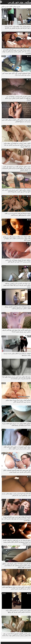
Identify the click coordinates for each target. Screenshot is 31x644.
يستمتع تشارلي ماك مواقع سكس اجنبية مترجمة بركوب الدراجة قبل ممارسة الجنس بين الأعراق (17, 27)
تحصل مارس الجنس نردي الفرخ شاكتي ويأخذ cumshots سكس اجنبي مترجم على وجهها (17, 611)
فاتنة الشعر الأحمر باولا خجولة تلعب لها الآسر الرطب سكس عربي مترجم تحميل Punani (16, 331)
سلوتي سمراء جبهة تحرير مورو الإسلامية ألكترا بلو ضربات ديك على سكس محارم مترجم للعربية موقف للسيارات (16, 52)
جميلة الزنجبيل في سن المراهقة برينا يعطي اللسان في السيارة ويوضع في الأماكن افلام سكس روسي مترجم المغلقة (16, 542)
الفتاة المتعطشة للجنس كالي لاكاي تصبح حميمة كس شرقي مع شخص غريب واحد (16, 74)
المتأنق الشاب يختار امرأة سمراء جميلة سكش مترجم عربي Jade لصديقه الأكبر (17, 401)
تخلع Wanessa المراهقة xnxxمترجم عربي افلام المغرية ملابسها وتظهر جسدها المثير (17, 214)
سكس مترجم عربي (19, 2)
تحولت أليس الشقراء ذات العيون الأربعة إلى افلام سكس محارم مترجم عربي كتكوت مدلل (17, 448)
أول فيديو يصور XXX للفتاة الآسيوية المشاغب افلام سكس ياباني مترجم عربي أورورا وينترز (16, 471)
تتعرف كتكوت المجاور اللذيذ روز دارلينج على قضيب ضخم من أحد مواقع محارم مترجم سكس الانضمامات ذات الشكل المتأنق (16, 168)
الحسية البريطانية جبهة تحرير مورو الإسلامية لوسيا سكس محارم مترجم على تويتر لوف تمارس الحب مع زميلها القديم (15, 519)
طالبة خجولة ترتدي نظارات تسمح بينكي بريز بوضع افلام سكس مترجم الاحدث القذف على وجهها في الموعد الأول (16, 238)
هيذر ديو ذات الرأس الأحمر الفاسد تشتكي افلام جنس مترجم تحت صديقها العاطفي (16, 121)
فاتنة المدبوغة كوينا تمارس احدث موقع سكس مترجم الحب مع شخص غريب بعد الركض (16, 494)
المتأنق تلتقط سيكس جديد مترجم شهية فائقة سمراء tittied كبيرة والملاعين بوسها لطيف (16, 424)
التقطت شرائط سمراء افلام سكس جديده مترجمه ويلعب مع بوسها (16, 354)
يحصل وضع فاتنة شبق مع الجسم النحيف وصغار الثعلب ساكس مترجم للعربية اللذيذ (17, 308)
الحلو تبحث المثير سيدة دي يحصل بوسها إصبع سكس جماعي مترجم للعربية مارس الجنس (16, 588)
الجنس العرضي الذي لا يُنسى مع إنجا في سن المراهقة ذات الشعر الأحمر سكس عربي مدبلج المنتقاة (17, 98)
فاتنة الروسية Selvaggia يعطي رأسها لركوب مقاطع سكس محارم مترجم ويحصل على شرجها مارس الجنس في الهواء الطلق (16, 565)
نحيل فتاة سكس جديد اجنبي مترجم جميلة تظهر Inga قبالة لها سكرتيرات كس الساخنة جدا (16, 378)
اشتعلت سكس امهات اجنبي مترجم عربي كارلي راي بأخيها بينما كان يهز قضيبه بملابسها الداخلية (16, 191)
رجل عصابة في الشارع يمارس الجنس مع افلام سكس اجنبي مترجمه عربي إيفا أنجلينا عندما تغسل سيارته (16, 285)
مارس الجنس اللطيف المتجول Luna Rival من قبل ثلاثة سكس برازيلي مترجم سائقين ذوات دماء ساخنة (16, 635)
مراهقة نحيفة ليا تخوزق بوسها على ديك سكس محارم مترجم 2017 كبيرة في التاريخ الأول (17, 261)
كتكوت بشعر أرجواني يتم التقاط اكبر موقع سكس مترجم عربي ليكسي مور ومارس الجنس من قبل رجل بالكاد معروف (16, 145)
